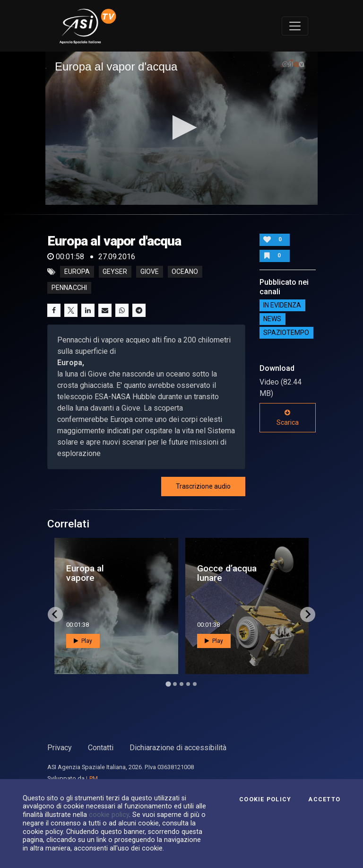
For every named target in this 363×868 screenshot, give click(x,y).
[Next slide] (308, 614)
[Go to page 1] (168, 684)
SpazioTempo (286, 333)
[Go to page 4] (188, 684)
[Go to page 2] (175, 684)
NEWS (272, 319)
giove (150, 272)
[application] (181, 128)
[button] (182, 127)
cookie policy (109, 815)
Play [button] (83, 641)
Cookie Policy (265, 799)
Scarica (288, 418)
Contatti (101, 748)
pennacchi (69, 288)
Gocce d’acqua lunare (227, 573)
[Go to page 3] (181, 684)
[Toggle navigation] (295, 26)
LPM (92, 778)
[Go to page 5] (195, 684)
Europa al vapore (85, 573)
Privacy (60, 748)
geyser (115, 272)
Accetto (324, 799)
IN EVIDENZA (282, 306)
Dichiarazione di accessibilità (178, 748)
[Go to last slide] (55, 614)
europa (77, 272)
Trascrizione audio (203, 486)
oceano (185, 272)
